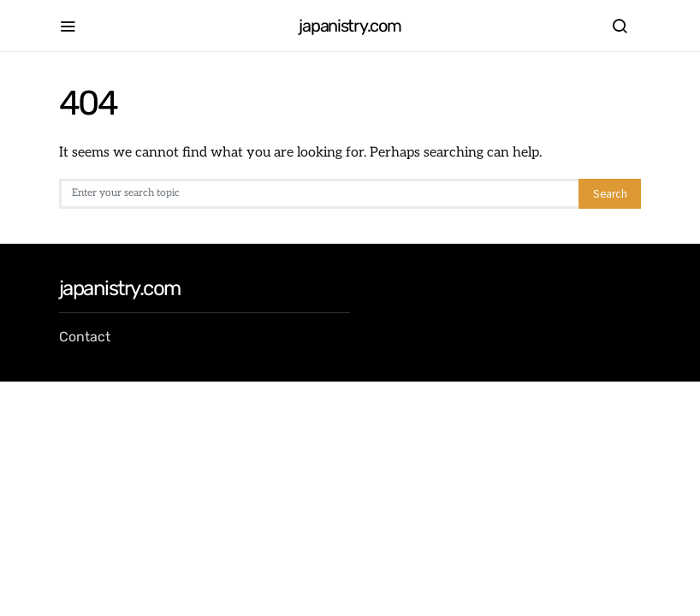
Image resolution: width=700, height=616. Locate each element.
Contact (85, 337)
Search (610, 193)
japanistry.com (350, 26)
